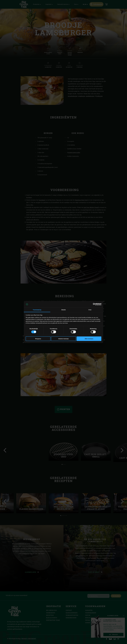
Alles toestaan (89, 339)
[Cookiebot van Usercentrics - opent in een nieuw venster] (94, 304)
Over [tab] (90, 310)
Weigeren (38, 339)
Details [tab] (64, 310)
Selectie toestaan (64, 339)
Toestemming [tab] (37, 310)
